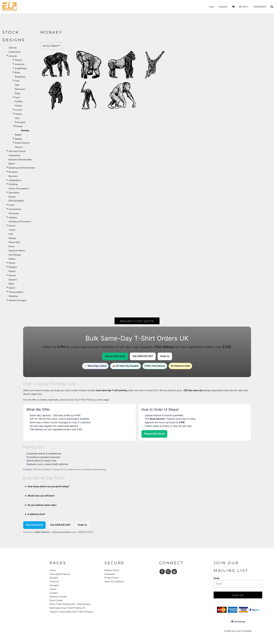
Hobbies (13, 218)
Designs (54, 578)
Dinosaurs (20, 89)
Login (212, 7)
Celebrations (15, 180)
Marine (18, 114)
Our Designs (15, 255)
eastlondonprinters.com (64, 532)
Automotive (15, 155)
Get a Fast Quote (34, 525)
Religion (13, 267)
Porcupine (20, 122)
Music (12, 246)
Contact (54, 593)
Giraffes (19, 101)
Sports (12, 288)
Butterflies (20, 77)
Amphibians (21, 68)
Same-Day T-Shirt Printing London (86, 400)
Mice (17, 118)
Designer (54, 585)
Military (12, 238)
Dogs (18, 93)
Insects (18, 110)
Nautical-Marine (17, 251)
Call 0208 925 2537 (143, 356)
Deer (17, 85)
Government (15, 209)
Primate (19, 126)
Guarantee (110, 574)
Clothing (13, 184)
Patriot (12, 259)
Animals (13, 56)
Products (54, 581)
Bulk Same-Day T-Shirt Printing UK (68, 608)
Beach (12, 164)
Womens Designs (18, 300)
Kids (11, 234)
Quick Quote (56, 600)
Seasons (13, 280)
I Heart (12, 230)
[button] (233, 7)
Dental (12, 197)
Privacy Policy (112, 578)
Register (223, 7)
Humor (12, 226)
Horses (18, 106)
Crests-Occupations (19, 188)
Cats (17, 81)
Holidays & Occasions (20, 222)
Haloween (14, 213)
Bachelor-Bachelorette (20, 160)
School (12, 271)
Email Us (165, 356)
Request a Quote (58, 597)
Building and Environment (22, 168)
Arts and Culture (17, 151)
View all (13, 48)
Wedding (13, 296)
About (53, 589)
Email (216, 578)
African (19, 60)
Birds (17, 73)
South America (22, 143)
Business (13, 172)
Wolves (19, 147)
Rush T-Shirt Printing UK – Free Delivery (70, 604)
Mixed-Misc (14, 242)
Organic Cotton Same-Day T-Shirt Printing (71, 612)
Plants (12, 263)
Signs (11, 284)
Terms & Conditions (114, 581)
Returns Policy (112, 570)
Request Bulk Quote (115, 356)
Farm (17, 97)
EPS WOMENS (16, 201)
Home (53, 570)
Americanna (15, 52)
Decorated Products (60, 574)
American (20, 64)
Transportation (16, 292)
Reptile (18, 139)
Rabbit (18, 135)
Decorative (14, 193)
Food (11, 205)
